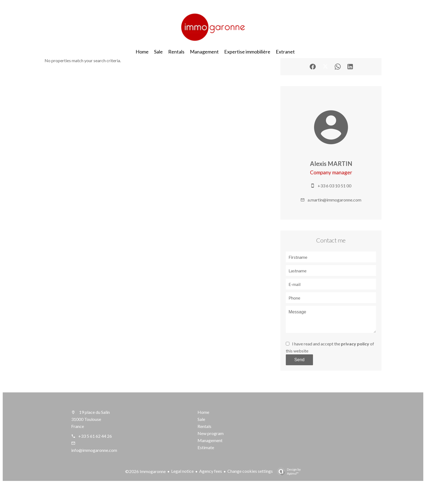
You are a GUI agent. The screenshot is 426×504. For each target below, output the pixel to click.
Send (299, 360)
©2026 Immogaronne (145, 471)
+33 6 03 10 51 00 (334, 186)
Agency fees (211, 471)
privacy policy (355, 344)
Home (203, 412)
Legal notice (182, 471)
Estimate (206, 447)
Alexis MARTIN (331, 164)
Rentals (204, 426)
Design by (287, 471)
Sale (201, 419)
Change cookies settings (250, 471)
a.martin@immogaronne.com (334, 200)
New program (211, 433)
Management (210, 440)
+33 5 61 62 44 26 (95, 436)
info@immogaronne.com (94, 450)
